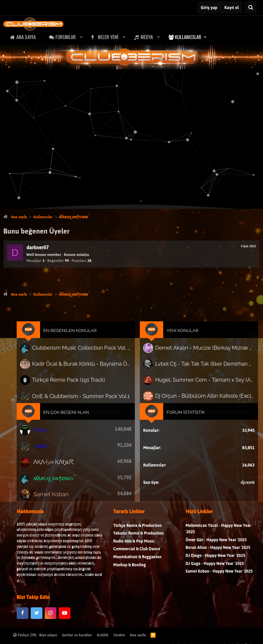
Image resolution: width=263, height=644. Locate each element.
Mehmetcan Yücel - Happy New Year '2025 (218, 535)
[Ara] (250, 8)
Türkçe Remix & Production (137, 532)
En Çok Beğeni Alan (72, 413)
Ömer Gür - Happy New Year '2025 (216, 547)
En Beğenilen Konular (76, 338)
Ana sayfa (26, 37)
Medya (147, 37)
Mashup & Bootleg (129, 571)
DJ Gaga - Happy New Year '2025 (215, 570)
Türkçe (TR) (25, 635)
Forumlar (66, 37)
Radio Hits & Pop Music (134, 548)
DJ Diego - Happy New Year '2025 (215, 562)
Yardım (119, 635)
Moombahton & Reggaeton (137, 564)
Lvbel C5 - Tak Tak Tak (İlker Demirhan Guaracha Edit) (200, 369)
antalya (83, 255)
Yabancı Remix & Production (138, 540)
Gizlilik (103, 635)
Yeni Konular (179, 338)
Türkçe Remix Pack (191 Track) (74, 383)
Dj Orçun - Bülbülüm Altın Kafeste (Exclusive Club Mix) (200, 398)
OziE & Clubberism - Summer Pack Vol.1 (85, 398)
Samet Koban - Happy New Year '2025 (219, 578)
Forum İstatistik (182, 413)
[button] (81, 37)
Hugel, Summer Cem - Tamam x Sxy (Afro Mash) (200, 383)
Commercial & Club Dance (137, 556)
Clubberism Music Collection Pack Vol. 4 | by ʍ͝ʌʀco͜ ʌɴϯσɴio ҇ (85, 354)
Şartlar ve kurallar (77, 635)
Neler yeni (108, 37)
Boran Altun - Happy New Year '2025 (218, 554)
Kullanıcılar (188, 37)
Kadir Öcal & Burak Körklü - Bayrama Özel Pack (85, 369)
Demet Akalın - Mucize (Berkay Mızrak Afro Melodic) (200, 354)
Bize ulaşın (48, 635)
